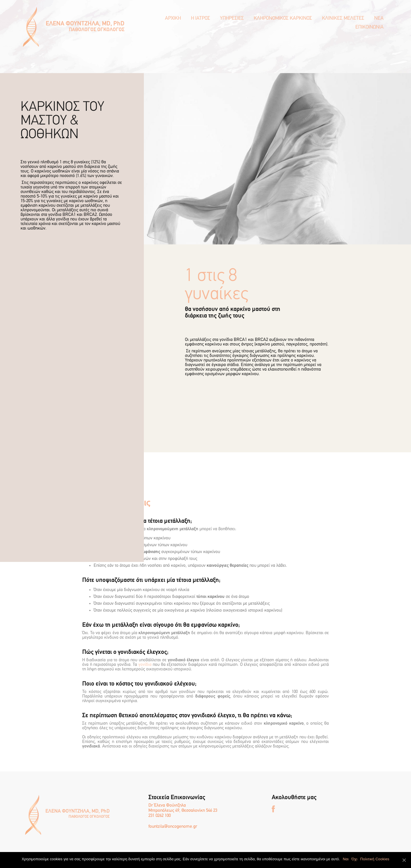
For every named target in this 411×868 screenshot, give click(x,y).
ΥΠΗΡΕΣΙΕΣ (232, 18)
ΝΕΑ (379, 18)
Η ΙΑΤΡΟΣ (201, 18)
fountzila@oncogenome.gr (173, 827)
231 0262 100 (160, 816)
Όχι (354, 859)
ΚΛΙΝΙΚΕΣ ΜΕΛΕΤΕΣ (343, 18)
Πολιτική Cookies (375, 859)
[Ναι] (404, 860)
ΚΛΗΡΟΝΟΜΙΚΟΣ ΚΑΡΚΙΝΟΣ (283, 18)
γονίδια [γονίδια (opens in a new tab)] (145, 665)
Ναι (346, 859)
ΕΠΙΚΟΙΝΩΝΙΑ (369, 27)
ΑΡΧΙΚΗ (173, 18)
